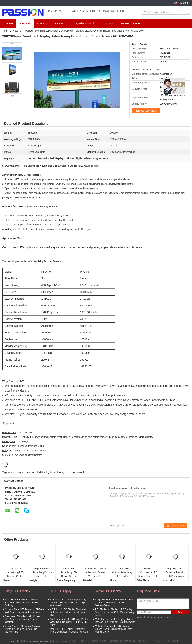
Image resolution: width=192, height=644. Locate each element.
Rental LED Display (108, 591)
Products (25, 23)
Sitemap (151, 618)
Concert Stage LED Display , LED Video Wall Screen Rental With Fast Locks (25, 611)
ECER (180, 641)
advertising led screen (21, 472)
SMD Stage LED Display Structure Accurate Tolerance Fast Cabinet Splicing (22, 602)
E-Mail (141, 618)
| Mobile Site (164, 618)
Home (9, 23)
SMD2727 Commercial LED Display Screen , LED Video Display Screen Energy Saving (149, 573)
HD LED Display (61, 591)
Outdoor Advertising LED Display (41, 31)
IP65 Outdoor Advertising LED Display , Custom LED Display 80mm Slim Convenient (16, 573)
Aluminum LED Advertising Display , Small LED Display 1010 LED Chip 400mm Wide (68, 602)
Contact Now (149, 111)
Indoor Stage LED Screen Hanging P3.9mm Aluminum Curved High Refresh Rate (22, 629)
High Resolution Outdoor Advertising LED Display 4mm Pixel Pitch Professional (175, 573)
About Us (43, 23)
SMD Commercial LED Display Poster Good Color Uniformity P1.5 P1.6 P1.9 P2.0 (69, 622)
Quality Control (85, 23)
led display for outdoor (50, 472)
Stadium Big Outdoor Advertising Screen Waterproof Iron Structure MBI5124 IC (95, 573)
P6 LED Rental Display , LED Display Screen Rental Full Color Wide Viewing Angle (114, 612)
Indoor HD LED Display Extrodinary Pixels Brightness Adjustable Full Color (69, 630)
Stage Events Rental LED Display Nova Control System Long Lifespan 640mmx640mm (115, 602)
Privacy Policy (14, 641)
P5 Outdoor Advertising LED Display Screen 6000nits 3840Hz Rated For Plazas (69, 573)
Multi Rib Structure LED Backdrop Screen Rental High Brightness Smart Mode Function (114, 629)
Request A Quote (130, 23)
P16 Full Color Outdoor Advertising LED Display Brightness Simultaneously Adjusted (122, 573)
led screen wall (75, 472)
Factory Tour (62, 23)
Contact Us (107, 23)
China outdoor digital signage (37, 641)
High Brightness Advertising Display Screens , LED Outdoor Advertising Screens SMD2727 (42, 573)
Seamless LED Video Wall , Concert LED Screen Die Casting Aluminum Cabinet (23, 619)
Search (187, 12)
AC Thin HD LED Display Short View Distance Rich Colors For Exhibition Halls (68, 612)
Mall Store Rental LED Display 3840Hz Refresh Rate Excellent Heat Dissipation (115, 621)
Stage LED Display (17, 591)
